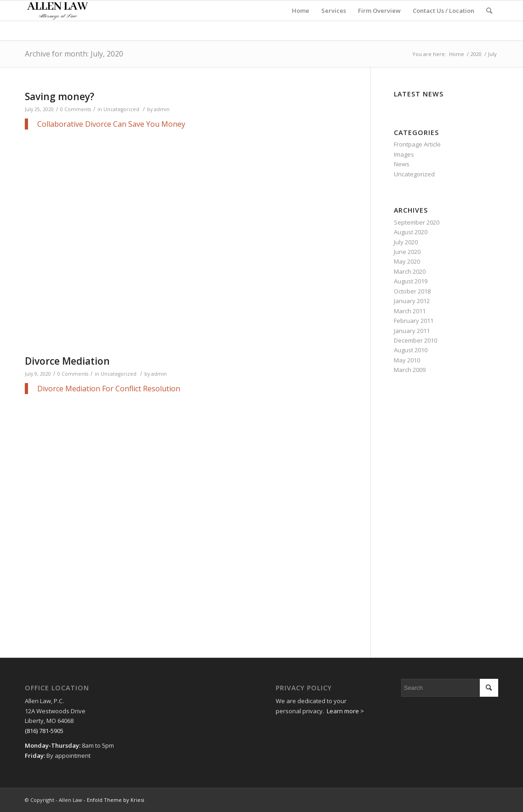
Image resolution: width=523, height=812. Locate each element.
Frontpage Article (417, 144)
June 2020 (407, 252)
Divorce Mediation (67, 361)
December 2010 (415, 340)
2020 (476, 54)
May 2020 (407, 261)
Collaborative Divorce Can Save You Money (111, 124)
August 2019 (411, 281)
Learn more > (345, 711)
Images (404, 154)
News (402, 164)
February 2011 (414, 321)
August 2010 (411, 350)
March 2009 (410, 370)
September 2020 (417, 222)
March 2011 (410, 311)
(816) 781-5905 (44, 731)
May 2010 (407, 360)
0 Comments (76, 109)
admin (162, 109)
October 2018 (412, 291)
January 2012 (412, 301)
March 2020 (410, 271)
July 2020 (406, 242)
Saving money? (60, 96)
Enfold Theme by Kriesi (116, 800)
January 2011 (412, 331)
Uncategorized (121, 109)
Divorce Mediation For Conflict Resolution (109, 389)
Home (457, 54)
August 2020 (411, 232)
